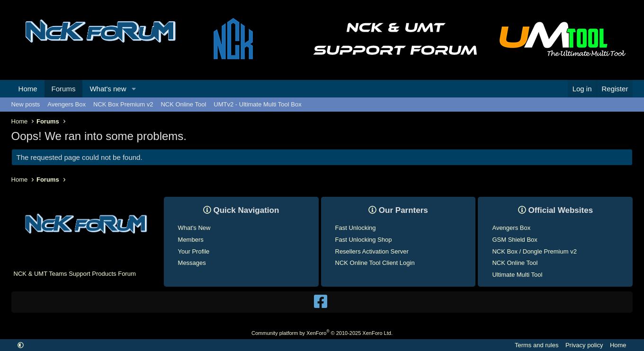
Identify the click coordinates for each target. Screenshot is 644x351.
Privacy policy (584, 345)
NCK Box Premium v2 (123, 104)
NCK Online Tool (183, 104)
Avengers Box (67, 104)
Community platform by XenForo (322, 333)
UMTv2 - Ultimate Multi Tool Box (257, 104)
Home (28, 89)
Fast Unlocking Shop (364, 240)
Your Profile (194, 251)
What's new (108, 89)
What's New (194, 228)
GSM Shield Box (514, 240)
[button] (134, 89)
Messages (192, 263)
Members (191, 240)
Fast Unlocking (356, 228)
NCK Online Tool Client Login (375, 263)
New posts (26, 104)
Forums (64, 89)
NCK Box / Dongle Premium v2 (534, 251)
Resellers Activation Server (372, 251)
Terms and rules (537, 345)
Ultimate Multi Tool (517, 275)
